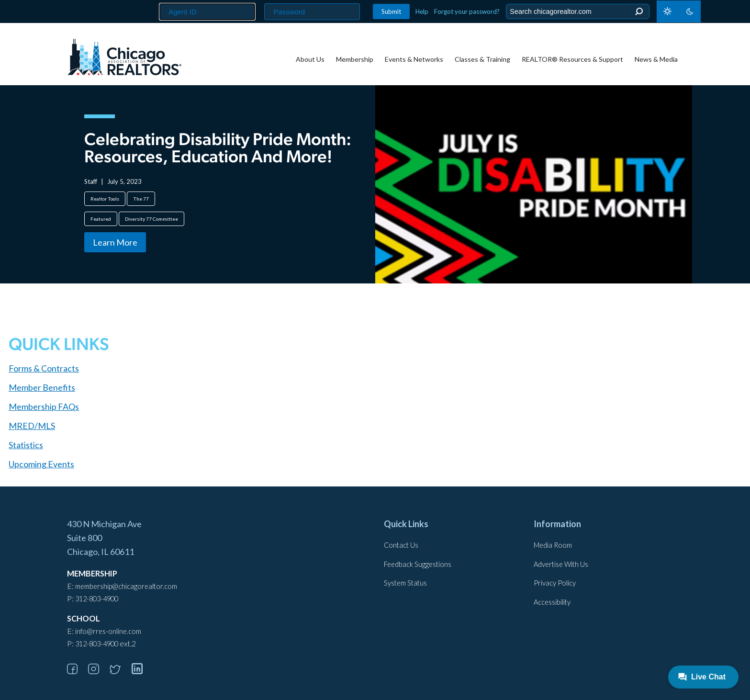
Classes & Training (482, 59)
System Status (405, 583)
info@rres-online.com (108, 631)
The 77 (141, 199)
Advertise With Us (561, 564)
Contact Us (401, 545)
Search (639, 12)
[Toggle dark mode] (679, 11)
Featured (101, 219)
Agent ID (155, 0)
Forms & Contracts (44, 368)
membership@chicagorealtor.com (126, 586)
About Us (310, 59)
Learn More (115, 242)
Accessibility (552, 602)
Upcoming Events (41, 464)
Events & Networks (414, 59)
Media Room (553, 545)
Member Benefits (42, 387)
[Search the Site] (576, 11)
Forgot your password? (467, 11)
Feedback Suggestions (418, 564)
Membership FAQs (44, 406)
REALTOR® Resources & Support (572, 59)
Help (422, 11)
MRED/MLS (32, 426)
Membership (355, 59)
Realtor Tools (105, 199)
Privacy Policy (555, 583)
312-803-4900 (97, 599)
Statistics (26, 445)
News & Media (656, 59)
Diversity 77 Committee (151, 219)
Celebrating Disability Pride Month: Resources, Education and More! (218, 149)
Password (262, 0)
